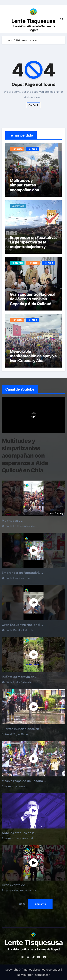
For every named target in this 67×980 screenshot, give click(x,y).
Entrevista (18, 206)
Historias (17, 149)
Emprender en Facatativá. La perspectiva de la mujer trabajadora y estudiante (33, 244)
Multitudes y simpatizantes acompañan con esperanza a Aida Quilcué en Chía (33, 190)
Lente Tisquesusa (33, 21)
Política (32, 149)
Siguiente (40, 904)
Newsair (22, 975)
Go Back (33, 105)
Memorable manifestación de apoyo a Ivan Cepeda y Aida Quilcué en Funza (33, 358)
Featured (17, 263)
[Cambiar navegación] (6, 19)
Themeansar (41, 975)
